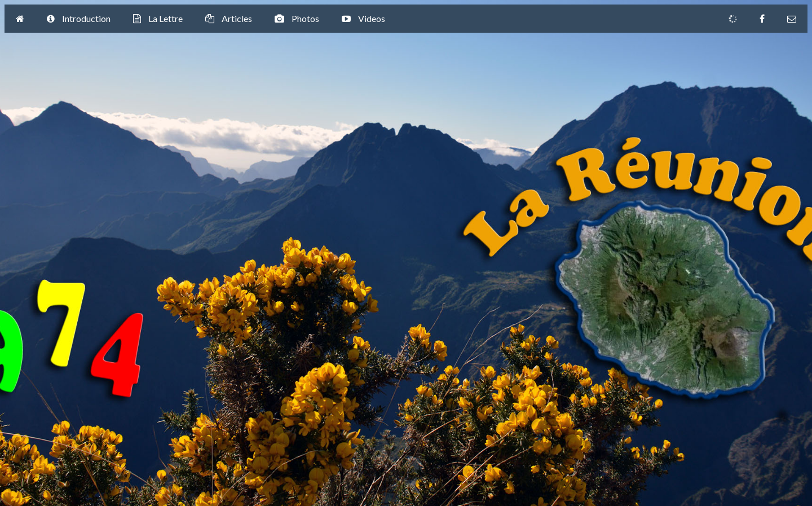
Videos (363, 19)
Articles (229, 19)
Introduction (79, 19)
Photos (297, 19)
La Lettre (158, 19)
